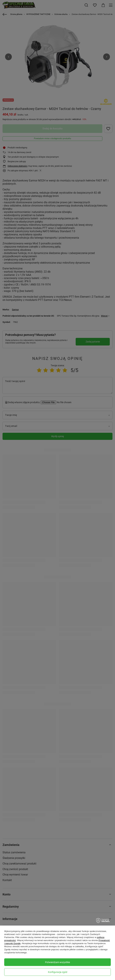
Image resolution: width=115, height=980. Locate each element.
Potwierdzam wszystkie (57, 962)
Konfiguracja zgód (58, 972)
